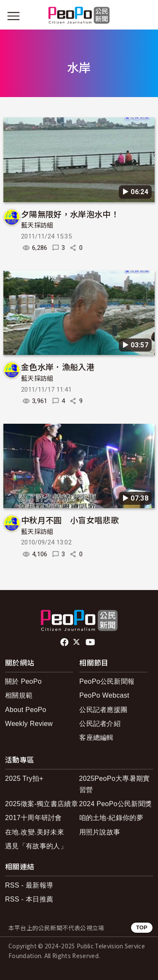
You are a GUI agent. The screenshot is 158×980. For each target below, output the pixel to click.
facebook (65, 642)
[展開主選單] (13, 16)
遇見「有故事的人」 (36, 846)
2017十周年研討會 (33, 818)
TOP (142, 927)
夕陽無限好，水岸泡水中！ (70, 214)
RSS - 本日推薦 (29, 899)
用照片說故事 (100, 832)
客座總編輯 (96, 738)
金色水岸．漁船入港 (58, 367)
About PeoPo (26, 710)
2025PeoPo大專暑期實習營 (115, 784)
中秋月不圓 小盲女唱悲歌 (70, 520)
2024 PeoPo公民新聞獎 (116, 804)
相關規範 (19, 695)
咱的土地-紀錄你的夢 (111, 818)
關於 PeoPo (23, 681)
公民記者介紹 (100, 724)
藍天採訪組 (37, 225)
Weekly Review (29, 724)
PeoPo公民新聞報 (107, 681)
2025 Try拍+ (24, 778)
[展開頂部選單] (145, 16)
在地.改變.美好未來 (35, 832)
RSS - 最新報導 (29, 885)
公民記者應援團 (103, 710)
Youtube (91, 642)
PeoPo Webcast (104, 695)
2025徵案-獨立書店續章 (42, 804)
